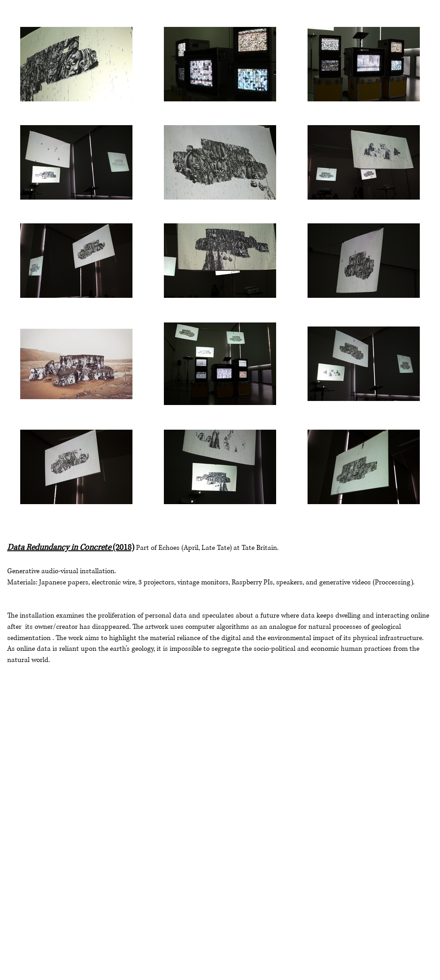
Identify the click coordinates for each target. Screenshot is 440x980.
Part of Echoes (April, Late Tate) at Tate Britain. (207, 548)
